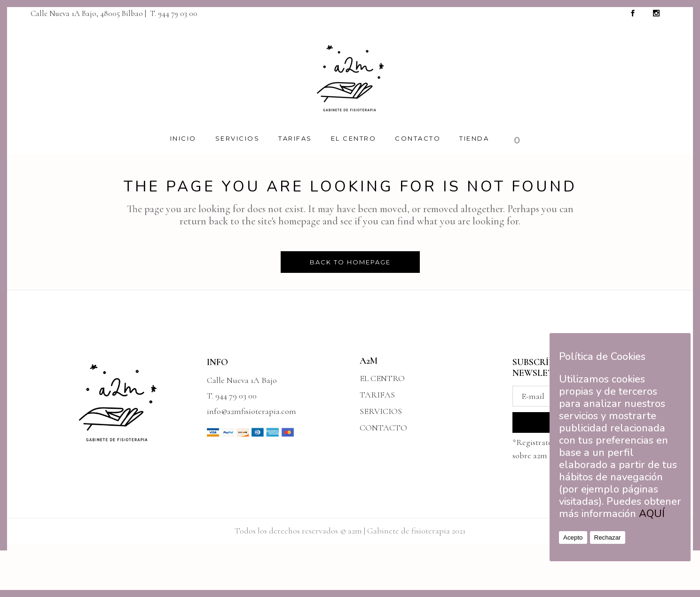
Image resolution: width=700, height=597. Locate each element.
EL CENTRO (382, 378)
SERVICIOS (381, 411)
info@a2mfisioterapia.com (252, 411)
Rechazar (608, 537)
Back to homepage (350, 262)
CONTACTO (383, 428)
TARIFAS (377, 395)
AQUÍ (652, 514)
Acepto (573, 537)
